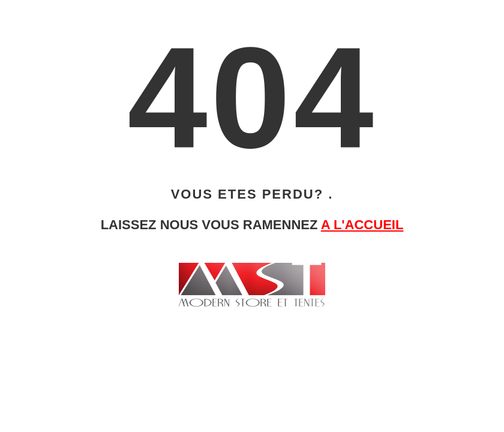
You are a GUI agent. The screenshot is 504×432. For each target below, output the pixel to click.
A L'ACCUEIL (362, 225)
